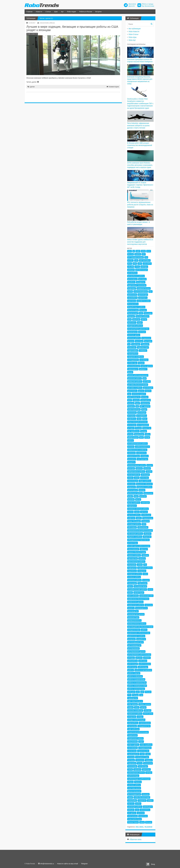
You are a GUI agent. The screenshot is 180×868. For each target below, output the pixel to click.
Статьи (48, 12)
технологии (148, 763)
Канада (143, 431)
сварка (130, 707)
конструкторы (142, 459)
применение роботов (136, 605)
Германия (145, 344)
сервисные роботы (135, 714)
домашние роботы (135, 382)
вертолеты (132, 323)
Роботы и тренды (148, 4)
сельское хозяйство (135, 711)
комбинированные (142, 447)
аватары (144, 267)
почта (150, 589)
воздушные (146, 338)
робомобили (133, 661)
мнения (142, 490)
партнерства (133, 558)
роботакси (143, 661)
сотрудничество (144, 726)
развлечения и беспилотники (139, 633)
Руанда (135, 695)
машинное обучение (144, 484)
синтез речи (148, 714)
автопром (142, 279)
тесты (140, 763)
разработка (141, 639)
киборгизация (133, 437)
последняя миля (140, 586)
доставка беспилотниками (138, 385)
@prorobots (132, 4)
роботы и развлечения (136, 679)
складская (132, 717)
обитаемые (132, 527)
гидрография (133, 350)
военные (142, 332)
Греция (141, 363)
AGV (130, 251)
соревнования (145, 723)
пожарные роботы (135, 574)
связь (137, 707)
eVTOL (130, 260)
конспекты (132, 459)
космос (150, 465)
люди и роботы (145, 481)
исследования (143, 425)
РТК (129, 695)
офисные (144, 549)
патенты (142, 558)
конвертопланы (134, 456)
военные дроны (134, 335)
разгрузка (131, 639)
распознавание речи (135, 642)
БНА (141, 313)
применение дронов (135, 602)
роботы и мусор (134, 673)
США (142, 754)
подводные (132, 568)
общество (147, 537)
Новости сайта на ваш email (67, 864)
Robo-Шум (133, 37)
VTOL (137, 267)
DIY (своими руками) (136, 257)
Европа (148, 391)
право (130, 593)
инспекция (142, 413)
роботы (131, 670)
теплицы (131, 760)
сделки (32, 87)
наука (137, 512)
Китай (147, 437)
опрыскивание (133, 549)
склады (140, 717)
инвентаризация (134, 409)
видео (140, 323)
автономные (132, 279)
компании (131, 453)
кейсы (148, 434)
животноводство (134, 397)
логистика (144, 478)
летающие (145, 475)
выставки (148, 341)
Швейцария (148, 807)
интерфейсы (142, 416)
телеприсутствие (142, 757)
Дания (130, 372)
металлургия (133, 490)
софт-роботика (133, 729)
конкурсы (145, 456)
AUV (149, 251)
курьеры (147, 468)
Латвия (149, 472)
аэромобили (132, 298)
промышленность (134, 621)
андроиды (132, 288)
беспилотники (133, 310)
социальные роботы (135, 738)
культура (131, 468)
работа (144, 630)
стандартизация (145, 748)
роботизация (133, 664)
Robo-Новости (134, 31)
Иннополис (132, 413)
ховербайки (132, 801)
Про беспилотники (148, 6)
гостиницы (144, 360)
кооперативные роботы (137, 465)
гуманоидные (133, 369)
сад (141, 695)
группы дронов (147, 366)
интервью (131, 416)
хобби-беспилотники (142, 797)
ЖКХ (130, 400)
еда (129, 394)
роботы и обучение (135, 676)
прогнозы (149, 605)
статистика (132, 751)
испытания (132, 425)
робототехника (145, 664)
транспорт (146, 769)
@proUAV (132, 6)
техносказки (132, 766)
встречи (131, 341)
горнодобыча (133, 354)
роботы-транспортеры (136, 689)
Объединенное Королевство (138, 540)
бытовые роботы (142, 316)
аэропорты (143, 298)
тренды (149, 773)
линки (137, 478)
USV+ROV (147, 264)
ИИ (137, 406)
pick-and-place (145, 260)
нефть (139, 518)
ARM (143, 251)
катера (130, 434)
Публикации (31, 18)
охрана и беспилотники (137, 552)
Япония (149, 822)
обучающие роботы (135, 534)
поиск (145, 574)
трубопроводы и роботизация (139, 779)
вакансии (136, 319)
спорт (141, 742)
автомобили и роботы (136, 276)
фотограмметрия (134, 794)
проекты (131, 608)
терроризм (132, 763)
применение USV (146, 596)
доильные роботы (135, 378)
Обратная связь (136, 839)
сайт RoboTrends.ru (135, 701)
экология (141, 813)
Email (141, 827)
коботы (131, 440)
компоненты (141, 453)
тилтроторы (143, 766)
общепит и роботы (135, 537)
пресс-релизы (133, 596)
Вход (153, 864)
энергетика (143, 816)
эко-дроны (132, 813)
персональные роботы (136, 562)
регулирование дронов (136, 652)
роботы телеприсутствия (137, 686)
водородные (132, 332)
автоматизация (142, 270)
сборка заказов (145, 704)
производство (133, 611)
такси (148, 754)
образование (143, 527)
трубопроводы (133, 776)
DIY (144, 254)
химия (130, 797)
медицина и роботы (144, 487)
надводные (132, 506)
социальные (132, 735)
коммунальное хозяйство (137, 450)
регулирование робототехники (139, 655)
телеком (131, 757)
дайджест (143, 369)
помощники (132, 583)
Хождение (142, 801)
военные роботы (134, 338)
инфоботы (132, 419)
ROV (130, 264)
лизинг (130, 478)
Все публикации (135, 29)
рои (138, 692)
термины (149, 760)
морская (143, 496)
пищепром (132, 565)
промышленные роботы (137, 624)
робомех (147, 658)
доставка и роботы (135, 388)
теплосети (140, 760)
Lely (136, 260)
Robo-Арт (132, 40)
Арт (62, 12)
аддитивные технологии (137, 285)
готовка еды (132, 363)
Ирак (139, 419)
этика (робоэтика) (134, 819)
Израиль (131, 406)
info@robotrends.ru (47, 864)
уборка (130, 782)
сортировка (132, 726)
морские (131, 499)
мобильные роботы (135, 493)
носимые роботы (134, 524)
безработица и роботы (136, 307)
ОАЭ (144, 524)
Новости (39, 12)
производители (141, 608)
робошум (131, 692)
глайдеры (143, 350)
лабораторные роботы (136, 472)
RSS (137, 827)
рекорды (131, 658)
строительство (143, 751)
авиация (131, 270)
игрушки (131, 403)
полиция (146, 580)
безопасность (133, 304)
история (131, 428)
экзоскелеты (145, 810)
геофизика (136, 344)
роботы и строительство (137, 683)
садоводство (133, 698)
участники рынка (134, 788)
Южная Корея (133, 822)
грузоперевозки (134, 366)
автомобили (132, 273)
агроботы (131, 282)
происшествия (133, 617)
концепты (131, 462)
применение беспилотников (138, 599)
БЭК (129, 319)
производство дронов (136, 614)
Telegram (148, 827)
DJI (146, 257)
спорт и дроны (133, 745)
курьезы (139, 468)
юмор (142, 822)
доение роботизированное (138, 375)
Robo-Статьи (134, 34)
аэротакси (132, 301)
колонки (131, 447)
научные (144, 512)
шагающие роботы (135, 807)
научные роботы (134, 515)
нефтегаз (131, 518)
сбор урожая (133, 704)
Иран (145, 419)
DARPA (138, 254)
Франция (146, 794)
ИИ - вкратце (145, 406)
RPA (135, 264)
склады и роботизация (136, 720)
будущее (131, 316)
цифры (150, 801)
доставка (147, 382)
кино (141, 437)
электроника (133, 816)
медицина (132, 487)
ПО (145, 565)
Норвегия (146, 521)
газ (129, 344)
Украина (138, 782)
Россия (148, 692)
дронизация (148, 388)
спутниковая (132, 748)
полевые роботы (134, 577)
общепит (147, 534)
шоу (137, 810)
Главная (29, 12)
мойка (130, 496)
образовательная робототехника (140, 531)
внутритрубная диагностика (138, 329)
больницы (148, 313)
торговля (137, 769)
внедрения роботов (135, 326)
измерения (145, 403)
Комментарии (114, 87)
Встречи (98, 12)
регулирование (133, 648)
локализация (133, 481)
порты (130, 586)
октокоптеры (133, 543)
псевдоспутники (134, 630)
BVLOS (131, 254)
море (136, 496)
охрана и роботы (134, 555)
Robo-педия (71, 12)
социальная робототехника (138, 732)
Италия (138, 428)
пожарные (142, 571)
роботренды (143, 667)
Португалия (142, 583)
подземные (132, 571)
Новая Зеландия (134, 521)
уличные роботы (134, 785)
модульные (148, 493)
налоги (130, 512)
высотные (139, 341)
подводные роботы (145, 568)
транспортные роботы (136, 773)
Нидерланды (148, 518)
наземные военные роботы (138, 509)
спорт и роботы (146, 745)
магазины (131, 484)
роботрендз (132, 667)
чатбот (138, 804)
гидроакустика (143, 347)
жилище (145, 397)
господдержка (133, 360)
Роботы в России (86, 12)
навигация (145, 503)
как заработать (133, 431)
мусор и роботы (134, 503)
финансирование (134, 791)
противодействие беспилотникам (140, 627)
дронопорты (132, 391)
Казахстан (147, 428)
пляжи (140, 565)
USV (140, 264)
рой (142, 692)
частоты (131, 804)
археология (132, 295)
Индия (144, 409)
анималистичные (144, 288)
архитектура (143, 295)
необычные (146, 515)
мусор (138, 499)
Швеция (131, 810)
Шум (56, 12)
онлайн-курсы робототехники (139, 546)
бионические (133, 313)
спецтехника (133, 742)
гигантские (132, 347)
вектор (144, 319)
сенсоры (147, 711)
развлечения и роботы (136, 636)
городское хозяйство (136, 357)
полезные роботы (134, 580)
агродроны (141, 282)
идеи (138, 403)
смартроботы (133, 723)
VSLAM (131, 267)
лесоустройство (134, 475)
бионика (143, 310)
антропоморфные (141, 292)
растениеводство (134, 645)
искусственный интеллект (137, 422)
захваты (136, 400)
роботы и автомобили (143, 670)
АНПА (130, 292)
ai (134, 251)
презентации (139, 593)
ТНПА (130, 769)
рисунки (139, 658)
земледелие (146, 400)
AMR (138, 251)
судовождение (133, 754)
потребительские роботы (137, 589)
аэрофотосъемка (144, 301)
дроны (141, 391)
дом (145, 378)
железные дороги (139, 394)
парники (145, 555)
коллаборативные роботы (138, 444)
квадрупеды (139, 434)
